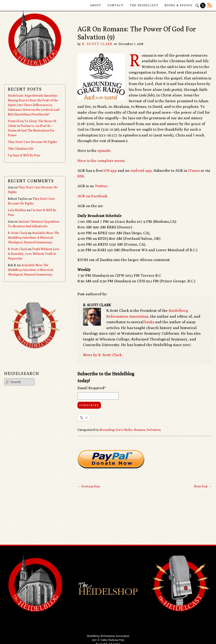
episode (104, 151)
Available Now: (33, 238)
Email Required (92, 388)
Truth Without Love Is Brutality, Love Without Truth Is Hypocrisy (34, 254)
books (149, 322)
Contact (115, 5)
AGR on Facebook (92, 196)
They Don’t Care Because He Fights (32, 142)
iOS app (110, 170)
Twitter (101, 186)
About (96, 5)
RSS (81, 176)
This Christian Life (21, 149)
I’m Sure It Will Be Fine (24, 155)
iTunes (194, 170)
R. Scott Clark (97, 44)
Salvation (154, 430)
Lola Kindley (17, 210)
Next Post (203, 486)
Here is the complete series (101, 161)
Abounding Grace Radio (116, 430)
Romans (140, 430)
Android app (141, 170)
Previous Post (89, 486)
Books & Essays (178, 5)
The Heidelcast (144, 5)
